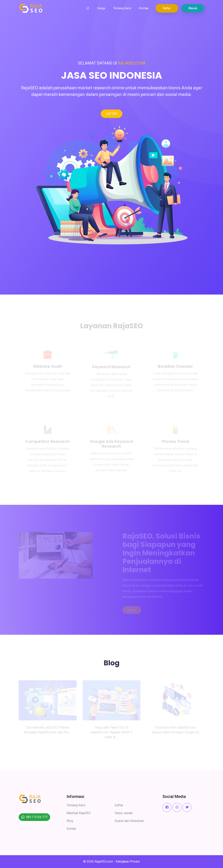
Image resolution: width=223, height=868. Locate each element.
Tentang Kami (122, 8)
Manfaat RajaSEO (79, 813)
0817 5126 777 (37, 817)
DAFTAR (111, 114)
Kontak (144, 8)
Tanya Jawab (124, 813)
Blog (70, 821)
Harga (101, 8)
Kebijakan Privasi (128, 861)
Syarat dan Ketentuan (129, 821)
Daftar (167, 8)
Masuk (193, 8)
